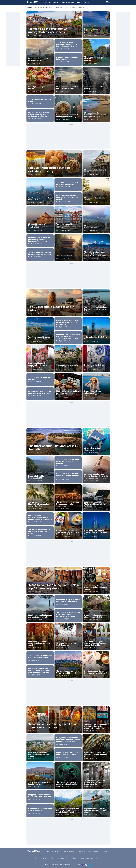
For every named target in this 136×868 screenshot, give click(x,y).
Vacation (82, 7)
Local (55, 2)
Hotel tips (82, 851)
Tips (75, 858)
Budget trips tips (57, 851)
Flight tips (46, 851)
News (47, 2)
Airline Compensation (87, 858)
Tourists (66, 7)
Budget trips (58, 7)
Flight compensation (68, 2)
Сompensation (39, 7)
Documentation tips (70, 851)
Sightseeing (74, 7)
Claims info (49, 7)
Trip (79, 2)
